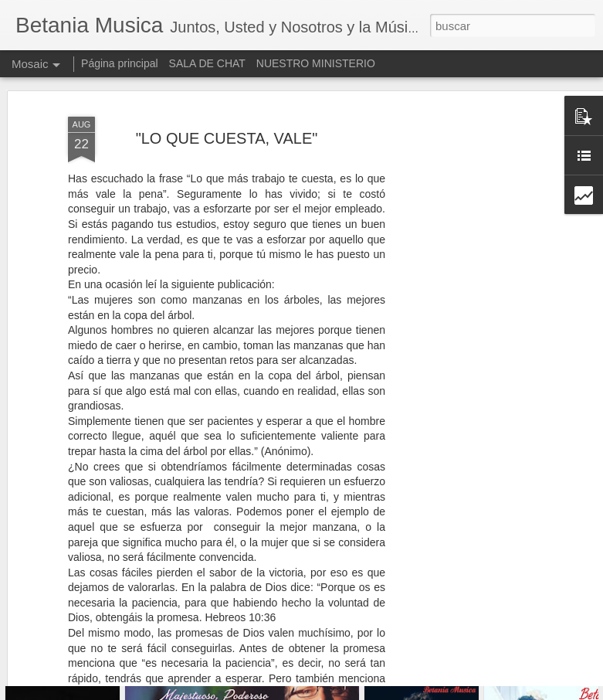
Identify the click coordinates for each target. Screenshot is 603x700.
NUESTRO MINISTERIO (316, 63)
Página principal (120, 63)
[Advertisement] (470, 314)
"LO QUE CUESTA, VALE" (227, 100)
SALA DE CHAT (207, 63)
